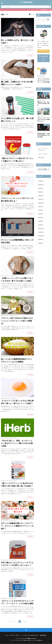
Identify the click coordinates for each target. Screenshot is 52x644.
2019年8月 (41, 243)
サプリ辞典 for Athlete (26, 2)
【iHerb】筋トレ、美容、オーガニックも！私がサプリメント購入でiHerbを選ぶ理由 (17, 443)
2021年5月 (41, 210)
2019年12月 (41, 229)
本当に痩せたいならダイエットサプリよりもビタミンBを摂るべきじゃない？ (17, 564)
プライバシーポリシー (43, 154)
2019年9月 (41, 240)
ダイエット (47, 109)
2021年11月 (41, 199)
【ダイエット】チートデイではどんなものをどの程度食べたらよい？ (43, 119)
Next (25, 622)
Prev (10, 622)
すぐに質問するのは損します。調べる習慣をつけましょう (17, 120)
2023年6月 (41, 192)
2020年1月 (41, 225)
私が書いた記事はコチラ (43, 51)
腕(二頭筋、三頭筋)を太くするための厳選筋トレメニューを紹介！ (17, 83)
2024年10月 (41, 181)
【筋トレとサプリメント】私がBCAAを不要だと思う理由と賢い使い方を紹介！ (17, 485)
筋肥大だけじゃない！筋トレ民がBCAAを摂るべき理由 (43, 103)
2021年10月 (41, 203)
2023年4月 (41, 196)
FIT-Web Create (26, 640)
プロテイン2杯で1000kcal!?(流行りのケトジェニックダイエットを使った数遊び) (17, 321)
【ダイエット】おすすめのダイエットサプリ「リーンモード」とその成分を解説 (17, 602)
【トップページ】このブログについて (43, 149)
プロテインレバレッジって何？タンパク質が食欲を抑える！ (17, 200)
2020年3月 (41, 218)
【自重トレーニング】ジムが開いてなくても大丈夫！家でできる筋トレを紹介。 (17, 280)
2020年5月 (41, 214)
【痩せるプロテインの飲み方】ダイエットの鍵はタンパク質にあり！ (17, 160)
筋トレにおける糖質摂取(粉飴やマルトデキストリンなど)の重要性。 (17, 360)
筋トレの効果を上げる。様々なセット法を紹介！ (17, 41)
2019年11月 (41, 232)
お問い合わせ (41, 157)
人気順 (6, 14)
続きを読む (30, 56)
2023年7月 (41, 188)
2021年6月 (41, 207)
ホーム (7, 635)
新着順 (3, 14)
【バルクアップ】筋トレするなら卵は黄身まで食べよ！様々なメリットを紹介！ (17, 402)
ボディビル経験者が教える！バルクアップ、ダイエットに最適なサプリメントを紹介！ (17, 526)
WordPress (40, 640)
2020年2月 (41, 221)
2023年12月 (41, 185)
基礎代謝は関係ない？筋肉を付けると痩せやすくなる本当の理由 (43, 135)
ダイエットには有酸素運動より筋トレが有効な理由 (17, 241)
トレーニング (47, 93)
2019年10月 (41, 236)
